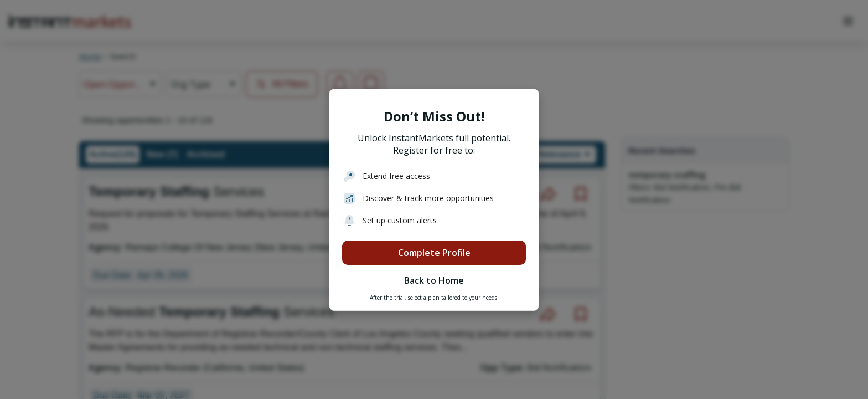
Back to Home (434, 280)
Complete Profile (434, 253)
